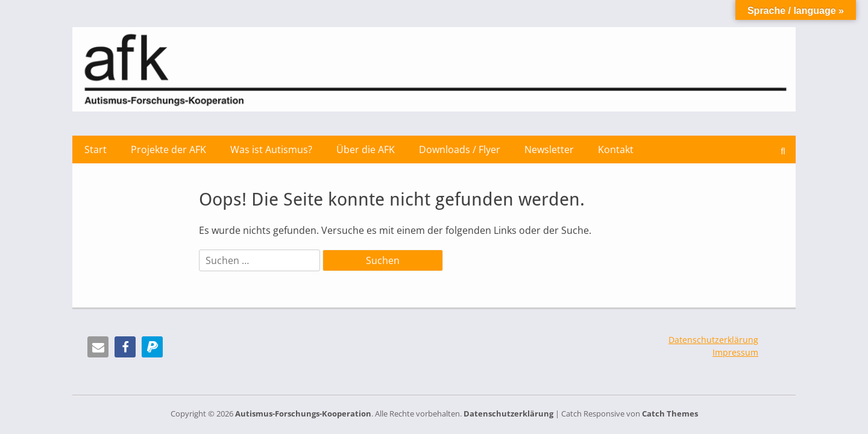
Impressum (735, 352)
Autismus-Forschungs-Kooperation (303, 414)
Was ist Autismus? (271, 149)
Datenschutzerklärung (713, 340)
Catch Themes (670, 414)
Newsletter (549, 149)
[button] (98, 347)
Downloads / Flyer (460, 149)
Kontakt (616, 149)
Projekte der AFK (168, 149)
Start (96, 149)
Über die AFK (366, 149)
